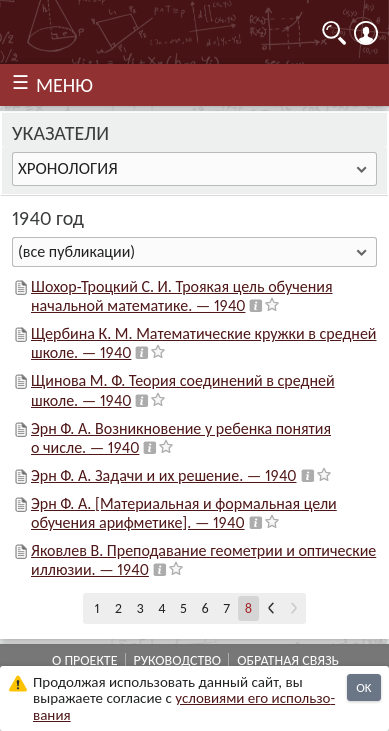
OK (363, 687)
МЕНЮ (64, 85)
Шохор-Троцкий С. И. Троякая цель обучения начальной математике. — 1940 (181, 296)
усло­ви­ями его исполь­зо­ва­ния (184, 706)
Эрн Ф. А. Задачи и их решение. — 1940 (164, 475)
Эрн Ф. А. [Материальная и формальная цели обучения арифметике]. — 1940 (184, 513)
